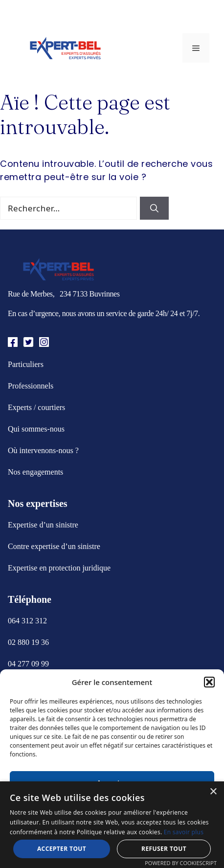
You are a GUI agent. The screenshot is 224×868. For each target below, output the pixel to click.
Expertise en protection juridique (59, 568)
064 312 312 (27, 621)
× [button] (213, 792)
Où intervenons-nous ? (43, 450)
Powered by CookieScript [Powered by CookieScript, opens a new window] (181, 863)
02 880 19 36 (28, 642)
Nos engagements (35, 472)
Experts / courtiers (36, 407)
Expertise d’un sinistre (43, 525)
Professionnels (31, 386)
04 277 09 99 (28, 664)
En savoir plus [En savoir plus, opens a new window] (184, 832)
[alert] (112, 825)
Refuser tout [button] (164, 849)
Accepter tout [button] (62, 849)
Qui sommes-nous (36, 429)
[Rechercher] (154, 208)
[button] (209, 682)
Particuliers (26, 364)
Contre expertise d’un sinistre (54, 546)
